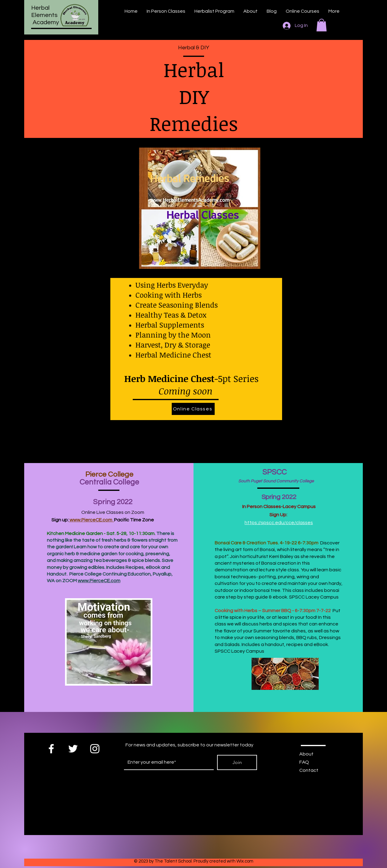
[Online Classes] (193, 409)
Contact (309, 770)
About (306, 754)
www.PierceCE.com (91, 520)
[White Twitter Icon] (73, 749)
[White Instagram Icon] (95, 749)
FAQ (304, 762)
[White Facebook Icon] (51, 749)
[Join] (237, 762)
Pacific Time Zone (134, 520)
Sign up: (58, 520)
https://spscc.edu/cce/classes (279, 523)
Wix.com (245, 861)
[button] (322, 25)
